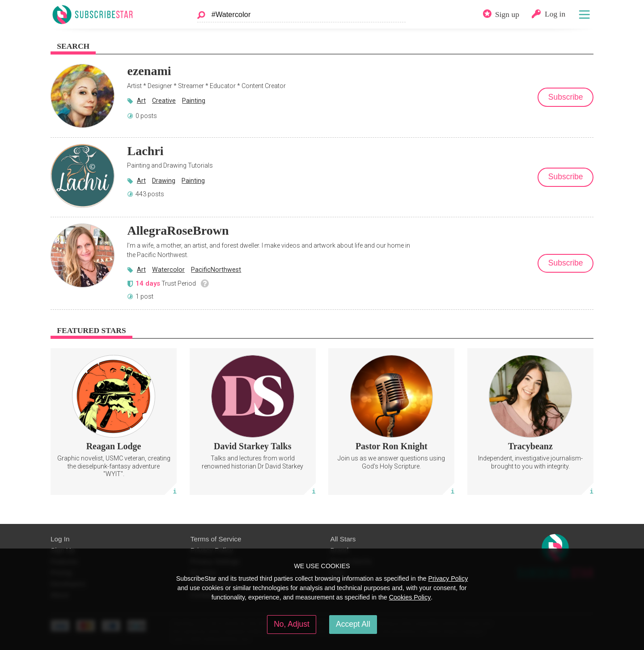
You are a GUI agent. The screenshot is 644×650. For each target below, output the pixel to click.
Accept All (353, 624)
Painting (194, 101)
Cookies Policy (410, 597)
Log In (60, 539)
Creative (164, 101)
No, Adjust (292, 624)
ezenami (149, 71)
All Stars (343, 539)
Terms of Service (216, 539)
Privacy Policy (448, 578)
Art (141, 101)
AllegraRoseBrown (178, 230)
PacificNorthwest (216, 270)
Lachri (145, 151)
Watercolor (168, 270)
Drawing (164, 181)
